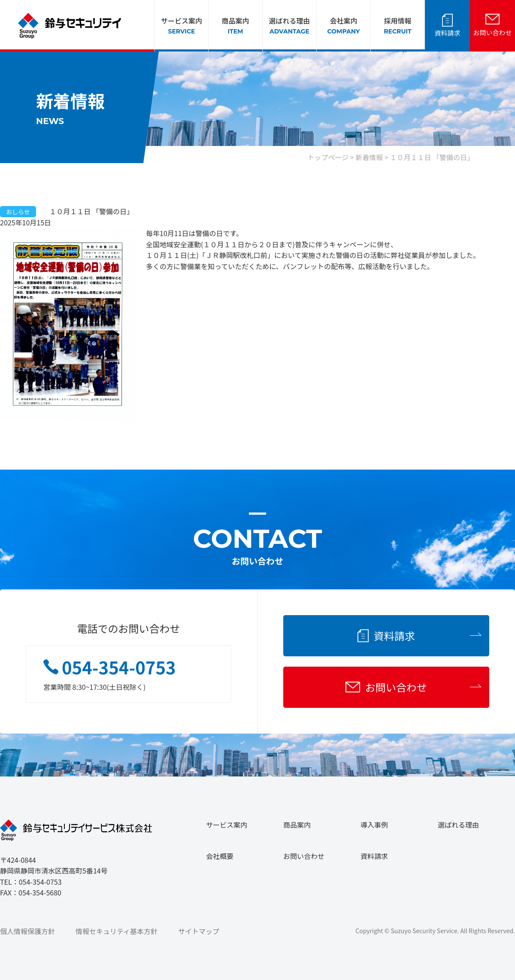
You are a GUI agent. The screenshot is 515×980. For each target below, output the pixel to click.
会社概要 (220, 856)
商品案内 (235, 26)
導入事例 (374, 825)
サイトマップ (199, 931)
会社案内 (344, 26)
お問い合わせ (492, 32)
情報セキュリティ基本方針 (117, 931)
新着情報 (369, 157)
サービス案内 (182, 26)
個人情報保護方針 (27, 931)
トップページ (328, 157)
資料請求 (447, 33)
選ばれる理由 (289, 26)
